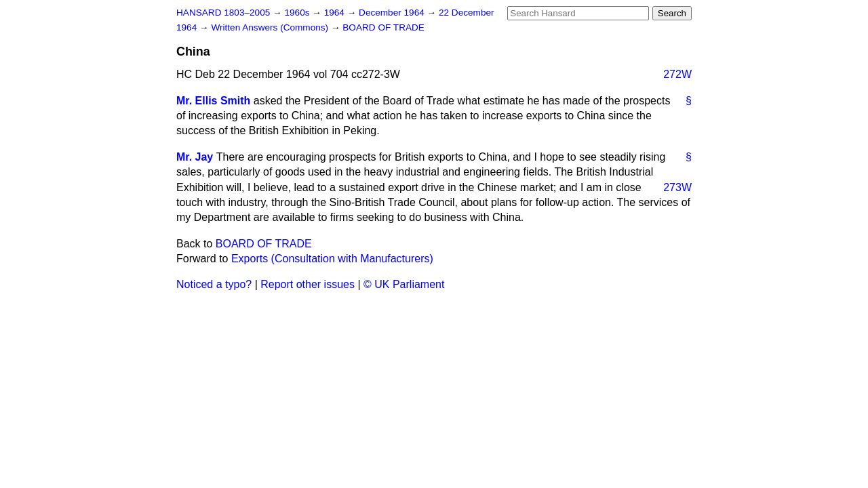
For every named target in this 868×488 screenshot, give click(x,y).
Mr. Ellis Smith (213, 101)
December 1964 (393, 13)
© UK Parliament (404, 284)
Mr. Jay (195, 157)
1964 (336, 13)
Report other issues (308, 284)
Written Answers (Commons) (271, 27)
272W (677, 74)
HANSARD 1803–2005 (223, 13)
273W (677, 187)
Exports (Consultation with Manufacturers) (332, 259)
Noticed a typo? (214, 284)
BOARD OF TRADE (383, 27)
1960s (298, 13)
